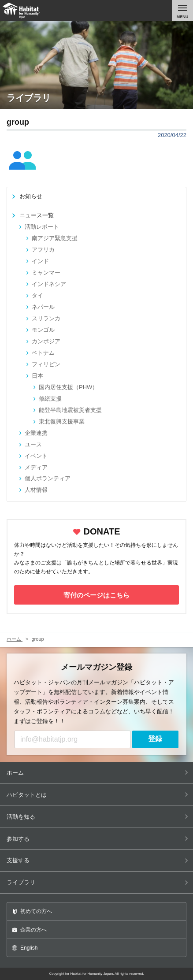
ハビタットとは (97, 795)
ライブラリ (97, 882)
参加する (97, 839)
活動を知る (97, 817)
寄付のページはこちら (96, 595)
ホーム (97, 773)
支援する (97, 860)
